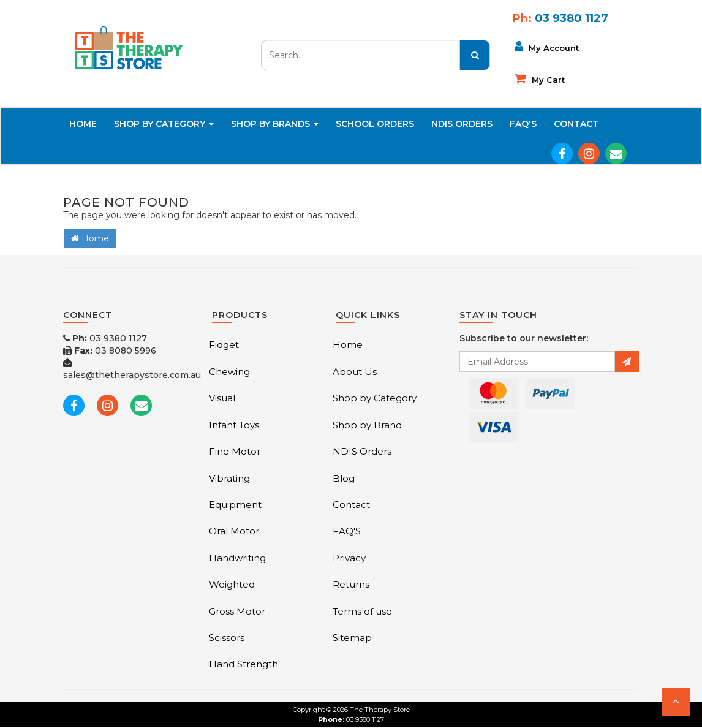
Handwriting (237, 558)
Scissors (227, 638)
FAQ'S (523, 124)
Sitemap (352, 638)
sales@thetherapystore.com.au (132, 370)
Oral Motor (234, 531)
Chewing (229, 372)
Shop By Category (164, 124)
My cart (540, 78)
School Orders (375, 124)
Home (83, 124)
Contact (576, 124)
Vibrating (229, 478)
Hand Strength (243, 664)
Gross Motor (237, 611)
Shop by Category (375, 398)
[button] (676, 702)
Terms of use (362, 611)
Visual (222, 398)
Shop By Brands (275, 124)
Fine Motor (235, 451)
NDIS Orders (462, 124)
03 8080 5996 (110, 351)
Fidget (224, 345)
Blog (344, 478)
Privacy (349, 558)
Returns (351, 584)
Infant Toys (234, 425)
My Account (547, 47)
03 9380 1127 (105, 338)
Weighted (232, 584)
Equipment (235, 505)
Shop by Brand (367, 425)
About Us (355, 372)
